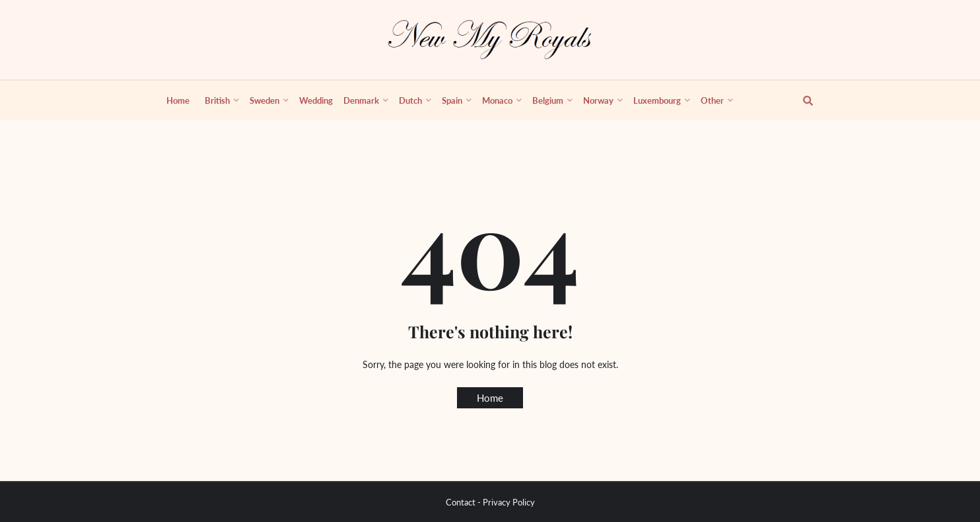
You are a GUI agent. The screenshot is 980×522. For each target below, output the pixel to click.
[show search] (800, 100)
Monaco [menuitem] (497, 100)
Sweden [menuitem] (264, 100)
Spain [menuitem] (452, 100)
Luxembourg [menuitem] (657, 100)
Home (490, 398)
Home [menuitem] (178, 100)
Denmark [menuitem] (361, 100)
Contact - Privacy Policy (490, 502)
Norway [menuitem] (598, 100)
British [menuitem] (217, 100)
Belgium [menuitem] (548, 100)
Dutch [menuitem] (410, 100)
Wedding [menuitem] (316, 100)
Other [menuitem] (712, 100)
